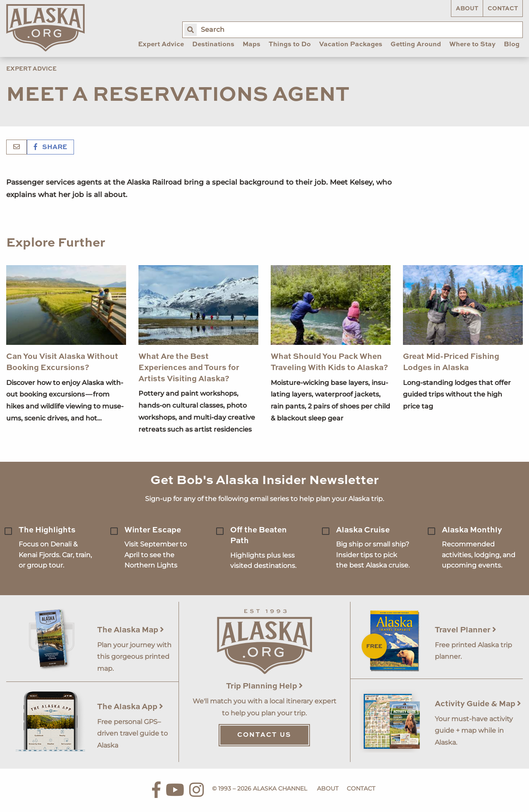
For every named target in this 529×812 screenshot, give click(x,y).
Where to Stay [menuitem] (472, 45)
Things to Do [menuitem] (290, 45)
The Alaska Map (131, 630)
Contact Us (264, 735)
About (467, 9)
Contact (503, 9)
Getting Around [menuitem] (416, 45)
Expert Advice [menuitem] (161, 45)
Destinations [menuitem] (213, 45)
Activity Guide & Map (478, 704)
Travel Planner (466, 630)
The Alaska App (130, 707)
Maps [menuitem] (251, 45)
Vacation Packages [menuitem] (351, 45)
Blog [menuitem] (512, 45)
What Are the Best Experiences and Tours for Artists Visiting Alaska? (189, 368)
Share (50, 147)
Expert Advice (31, 69)
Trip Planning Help (264, 686)
